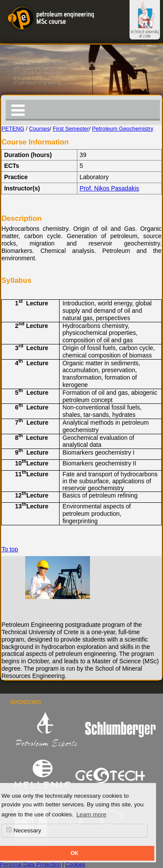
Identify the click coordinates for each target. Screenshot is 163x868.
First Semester (71, 129)
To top (10, 549)
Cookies (75, 865)
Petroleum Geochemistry (123, 129)
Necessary (24, 830)
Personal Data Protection (30, 865)
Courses (40, 129)
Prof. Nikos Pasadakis (109, 188)
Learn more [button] (91, 814)
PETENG (13, 129)
